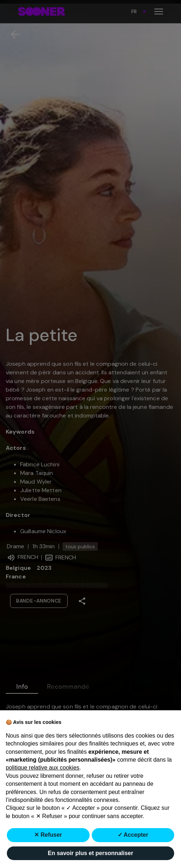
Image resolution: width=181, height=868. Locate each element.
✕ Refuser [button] (48, 835)
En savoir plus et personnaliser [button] (90, 853)
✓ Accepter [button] (133, 835)
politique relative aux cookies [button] (43, 768)
